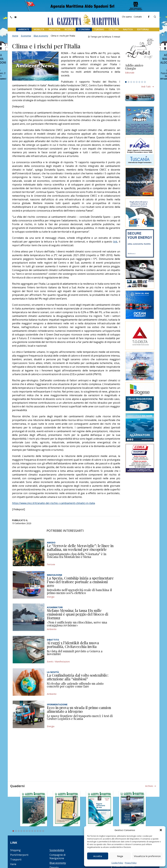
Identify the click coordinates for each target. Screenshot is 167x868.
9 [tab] (35, 831)
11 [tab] (40, 831)
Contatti (138, 17)
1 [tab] (126, 82)
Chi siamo (127, 17)
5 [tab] (137, 82)
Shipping (15, 850)
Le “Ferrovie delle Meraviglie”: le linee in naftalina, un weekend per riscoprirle (80, 547)
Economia (84, 29)
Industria (54, 29)
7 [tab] (142, 82)
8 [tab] (145, 82)
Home (15, 36)
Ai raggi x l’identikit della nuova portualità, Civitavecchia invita (73, 645)
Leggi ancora (140, 72)
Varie (13, 864)
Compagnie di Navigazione (57, 857)
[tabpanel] (140, 72)
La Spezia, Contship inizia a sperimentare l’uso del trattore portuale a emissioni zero (80, 582)
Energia (51, 597)
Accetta (98, 856)
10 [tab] (38, 831)
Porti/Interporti (19, 855)
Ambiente (24, 29)
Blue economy (41, 36)
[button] (161, 830)
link (115, 242)
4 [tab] (134, 82)
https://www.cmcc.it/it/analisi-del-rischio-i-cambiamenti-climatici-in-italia (53, 503)
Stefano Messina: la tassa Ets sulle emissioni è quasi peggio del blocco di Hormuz (78, 614)
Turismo (99, 29)
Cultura (114, 29)
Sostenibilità (57, 850)
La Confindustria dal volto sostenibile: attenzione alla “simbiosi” (78, 677)
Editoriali (143, 29)
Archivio (149, 786)
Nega (120, 856)
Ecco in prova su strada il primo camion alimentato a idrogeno (79, 709)
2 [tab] (129, 82)
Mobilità (39, 29)
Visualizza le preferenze (147, 856)
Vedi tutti (146, 87)
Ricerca (69, 29)
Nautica (128, 29)
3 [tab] (131, 82)
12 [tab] (43, 831)
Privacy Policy (131, 863)
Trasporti (16, 859)
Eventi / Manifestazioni (58, 662)
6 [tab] (139, 82)
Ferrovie (51, 564)
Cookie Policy (117, 863)
